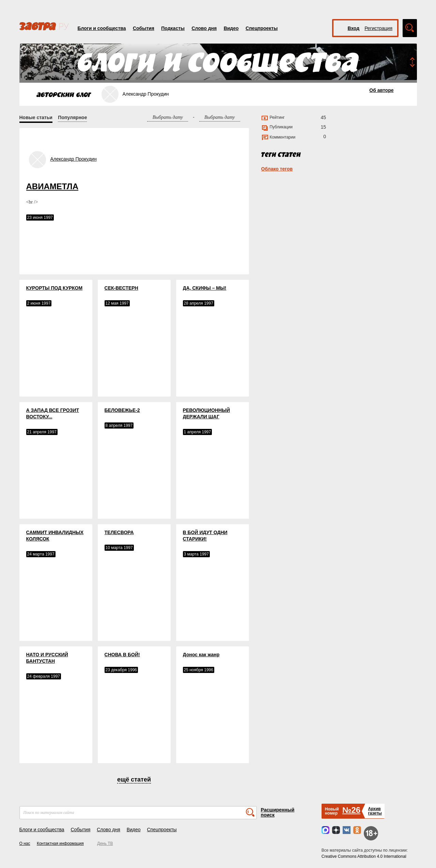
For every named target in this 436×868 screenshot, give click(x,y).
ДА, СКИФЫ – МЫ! (205, 288)
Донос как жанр (201, 655)
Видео (231, 28)
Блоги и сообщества (102, 28)
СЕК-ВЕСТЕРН (121, 288)
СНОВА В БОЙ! (122, 655)
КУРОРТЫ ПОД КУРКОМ (54, 288)
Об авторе (381, 90)
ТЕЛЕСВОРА (119, 532)
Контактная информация (60, 843)
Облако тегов (277, 169)
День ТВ (105, 843)
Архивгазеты (375, 811)
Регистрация (378, 28)
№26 (351, 810)
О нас (25, 843)
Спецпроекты (262, 28)
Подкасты (173, 28)
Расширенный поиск (278, 812)
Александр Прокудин (74, 159)
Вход (354, 28)
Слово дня (204, 28)
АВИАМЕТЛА (52, 186)
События (144, 28)
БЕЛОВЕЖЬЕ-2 (122, 410)
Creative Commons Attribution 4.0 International (364, 856)
